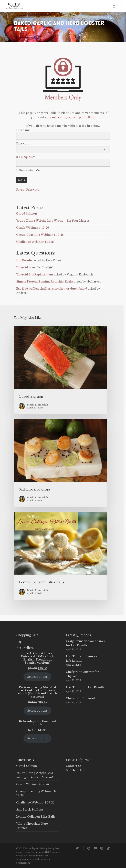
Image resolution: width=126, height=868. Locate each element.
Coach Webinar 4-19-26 (33, 228)
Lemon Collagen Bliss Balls (36, 817)
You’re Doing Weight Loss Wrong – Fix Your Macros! (53, 221)
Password (23, 143)
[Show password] (104, 149)
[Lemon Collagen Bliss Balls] (61, 556)
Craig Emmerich (78, 641)
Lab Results (24, 260)
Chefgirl (72, 672)
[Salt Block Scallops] (61, 463)
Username (23, 130)
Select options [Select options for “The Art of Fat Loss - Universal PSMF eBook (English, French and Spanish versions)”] (37, 677)
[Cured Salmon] (61, 370)
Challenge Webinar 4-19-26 (35, 242)
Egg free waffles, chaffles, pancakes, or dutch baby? (52, 289)
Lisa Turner (74, 656)
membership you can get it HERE (71, 117)
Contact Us (74, 766)
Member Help (76, 770)
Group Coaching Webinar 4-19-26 (40, 235)
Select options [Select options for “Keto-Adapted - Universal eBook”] (37, 738)
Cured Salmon (27, 214)
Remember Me (28, 170)
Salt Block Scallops (30, 810)
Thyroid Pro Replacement (35, 274)
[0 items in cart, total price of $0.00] (20, 642)
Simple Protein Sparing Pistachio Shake (45, 282)
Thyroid (22, 267)
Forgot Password (28, 190)
